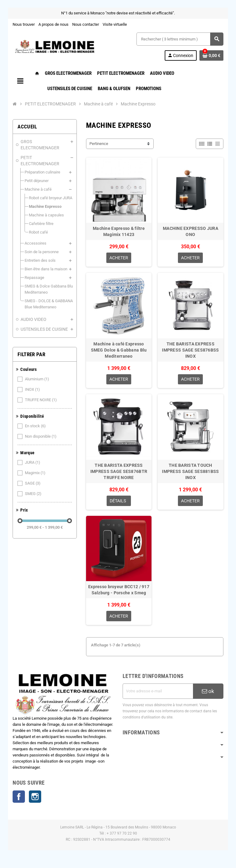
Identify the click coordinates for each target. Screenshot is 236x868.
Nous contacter (85, 24)
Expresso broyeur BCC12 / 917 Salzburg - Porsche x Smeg (119, 592)
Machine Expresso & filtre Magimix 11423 (119, 232)
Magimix (35, 461)
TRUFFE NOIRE (41, 388)
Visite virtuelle (114, 24)
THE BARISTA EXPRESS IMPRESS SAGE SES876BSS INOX (191, 351)
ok (209, 693)
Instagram (34, 799)
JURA (32, 450)
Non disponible (41, 424)
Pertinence (98, 144)
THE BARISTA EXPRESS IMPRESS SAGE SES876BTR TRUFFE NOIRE (119, 473)
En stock (35, 414)
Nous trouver (23, 24)
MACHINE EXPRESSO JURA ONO (191, 232)
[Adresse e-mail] (158, 693)
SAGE (33, 471)
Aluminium (37, 367)
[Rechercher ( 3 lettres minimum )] (180, 39)
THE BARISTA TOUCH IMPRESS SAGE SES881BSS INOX (191, 473)
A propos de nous (53, 24)
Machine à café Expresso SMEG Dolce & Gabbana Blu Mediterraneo (119, 351)
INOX (32, 377)
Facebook (18, 799)
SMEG (33, 482)
